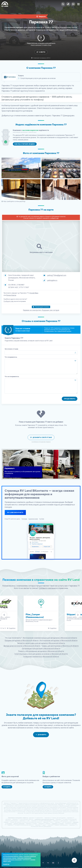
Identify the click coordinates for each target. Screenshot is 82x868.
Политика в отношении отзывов (41, 442)
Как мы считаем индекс (25, 144)
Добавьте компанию (48, 588)
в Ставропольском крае (44, 620)
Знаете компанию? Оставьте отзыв (41, 45)
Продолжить (70, 399)
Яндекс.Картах (11, 295)
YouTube (42, 519)
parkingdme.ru (52, 280)
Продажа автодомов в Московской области (22, 641)
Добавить (41, 735)
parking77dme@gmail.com (57, 275)
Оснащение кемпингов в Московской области (41, 657)
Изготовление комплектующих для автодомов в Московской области (50, 638)
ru (73, 4)
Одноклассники (33, 519)
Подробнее (12, 628)
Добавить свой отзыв (41, 437)
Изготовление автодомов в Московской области (58, 641)
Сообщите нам (9, 301)
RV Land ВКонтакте (15, 513)
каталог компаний (19, 824)
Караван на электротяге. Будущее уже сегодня (41, 310)
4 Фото (41, 52)
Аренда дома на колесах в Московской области (22, 646)
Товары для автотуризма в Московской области (60, 646)
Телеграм (24, 519)
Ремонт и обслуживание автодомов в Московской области (41, 651)
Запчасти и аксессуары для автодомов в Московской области (41, 643)
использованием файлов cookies (13, 856)
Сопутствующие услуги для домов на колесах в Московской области (41, 654)
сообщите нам (54, 218)
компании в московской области (44, 819)
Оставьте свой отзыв (23, 331)
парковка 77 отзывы (58, 824)
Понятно (6, 864)
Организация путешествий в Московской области (41, 649)
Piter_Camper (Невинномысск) (35, 616)
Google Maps (34, 293)
